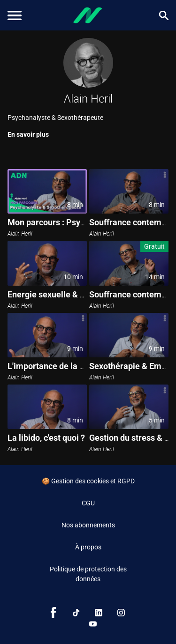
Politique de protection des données (88, 574)
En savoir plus (28, 134)
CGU (88, 503)
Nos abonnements (88, 525)
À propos (88, 547)
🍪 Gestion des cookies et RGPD (88, 481)
